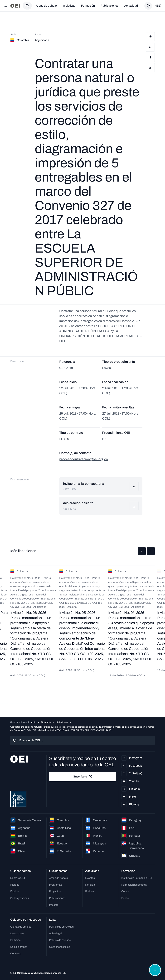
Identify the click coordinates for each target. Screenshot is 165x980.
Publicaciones (109, 6)
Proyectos (55, 891)
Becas (125, 898)
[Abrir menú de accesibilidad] (155, 970)
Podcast (90, 891)
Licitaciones (62, 722)
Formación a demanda (134, 885)
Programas (56, 885)
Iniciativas (69, 6)
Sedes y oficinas (20, 898)
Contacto (16, 953)
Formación (88, 6)
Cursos (125, 891)
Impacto (54, 905)
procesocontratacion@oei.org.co (84, 459)
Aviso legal (55, 933)
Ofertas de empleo (21, 927)
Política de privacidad (61, 927)
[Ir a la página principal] (15, 6)
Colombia (46, 722)
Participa (15, 940)
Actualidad (131, 6)
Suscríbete (83, 777)
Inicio (33, 722)
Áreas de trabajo (46, 6)
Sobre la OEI (18, 878)
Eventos (90, 878)
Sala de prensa (19, 947)
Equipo (14, 891)
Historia (15, 885)
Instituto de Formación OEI (137, 878)
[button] (142, 551)
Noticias (90, 885)
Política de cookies (60, 940)
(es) (158, 6)
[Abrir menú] (6, 6)
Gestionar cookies (60, 947)
